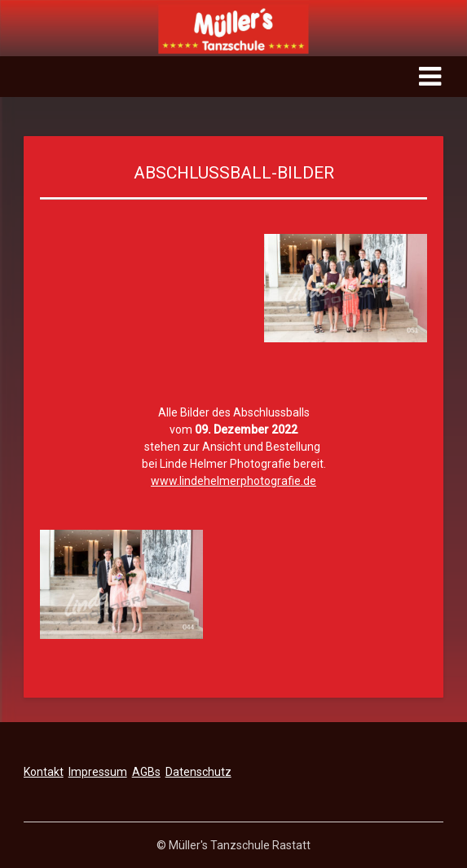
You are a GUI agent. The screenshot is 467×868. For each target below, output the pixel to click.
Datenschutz (198, 772)
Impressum (98, 772)
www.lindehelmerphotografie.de (233, 481)
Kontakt (44, 772)
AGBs (146, 772)
